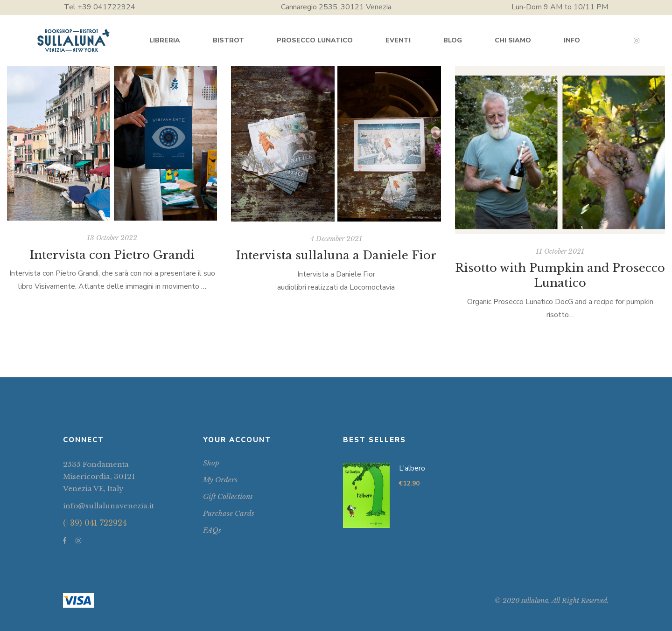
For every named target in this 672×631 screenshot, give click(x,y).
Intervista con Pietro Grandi (112, 255)
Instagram (637, 41)
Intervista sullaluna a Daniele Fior (336, 255)
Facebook (65, 541)
